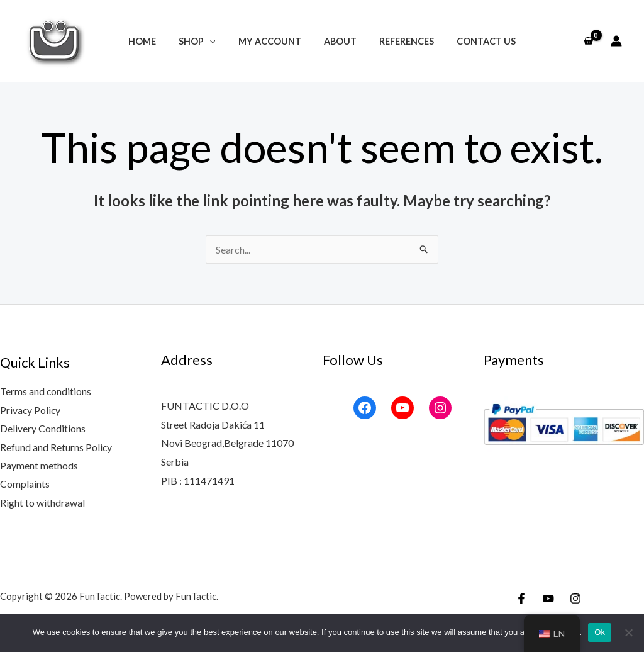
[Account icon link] (616, 41)
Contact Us (475, 41)
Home (153, 41)
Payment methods (39, 466)
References (400, 41)
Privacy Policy (31, 410)
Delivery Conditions (43, 429)
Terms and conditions (46, 391)
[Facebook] (521, 600)
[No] (628, 632)
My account (272, 41)
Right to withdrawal (42, 503)
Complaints (25, 485)
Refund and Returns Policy (56, 447)
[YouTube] (548, 600)
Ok (600, 632)
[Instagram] (575, 600)
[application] (217, 41)
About (338, 41)
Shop (204, 41)
